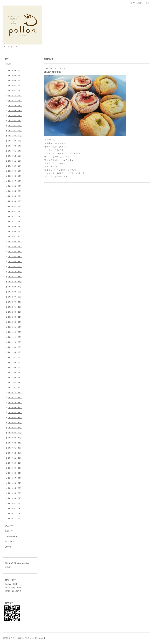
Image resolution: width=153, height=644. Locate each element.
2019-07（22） (15, 478)
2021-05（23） (15, 367)
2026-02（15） (15, 85)
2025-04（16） (15, 136)
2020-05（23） (15, 428)
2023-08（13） (15, 231)
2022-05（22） (15, 307)
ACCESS (9, 542)
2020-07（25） (15, 418)
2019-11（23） (15, 458)
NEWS (8, 64)
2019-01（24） (15, 508)
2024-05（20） (15, 191)
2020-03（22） (15, 438)
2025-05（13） (15, 131)
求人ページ (10, 526)
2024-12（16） (15, 156)
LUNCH (9, 547)
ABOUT (9, 531)
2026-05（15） (15, 70)
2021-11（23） (15, 337)
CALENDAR (11, 537)
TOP (7, 59)
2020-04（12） (15, 433)
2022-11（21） (15, 277)
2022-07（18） (15, 297)
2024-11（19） (15, 161)
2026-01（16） (15, 90)
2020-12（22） (15, 392)
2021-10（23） (15, 342)
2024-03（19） (15, 201)
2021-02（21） (15, 382)
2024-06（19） (15, 186)
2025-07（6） (15, 121)
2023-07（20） (15, 236)
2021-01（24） (15, 387)
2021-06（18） (15, 362)
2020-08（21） (15, 413)
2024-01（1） (15, 211)
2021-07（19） (15, 357)
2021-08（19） (15, 352)
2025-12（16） (15, 95)
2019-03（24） (15, 498)
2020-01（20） (15, 448)
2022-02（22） (15, 322)
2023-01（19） (15, 267)
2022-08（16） (15, 292)
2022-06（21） (15, 302)
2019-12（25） (15, 453)
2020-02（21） (15, 443)
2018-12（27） (15, 513)
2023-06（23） (15, 241)
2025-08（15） (15, 116)
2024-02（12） (15, 206)
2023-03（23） (15, 257)
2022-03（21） (15, 317)
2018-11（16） (15, 518)
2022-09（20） (15, 287)
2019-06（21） (15, 483)
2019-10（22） (15, 463)
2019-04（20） (15, 493)
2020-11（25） (15, 398)
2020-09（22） (15, 408)
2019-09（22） (15, 468)
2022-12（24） (15, 272)
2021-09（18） (15, 347)
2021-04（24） (15, 372)
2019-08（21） (15, 473)
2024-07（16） (15, 181)
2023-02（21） (15, 262)
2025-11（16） (15, 101)
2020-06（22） (15, 423)
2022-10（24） (15, 282)
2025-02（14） (15, 146)
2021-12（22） (15, 332)
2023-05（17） (15, 246)
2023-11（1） (15, 221)
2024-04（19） (15, 196)
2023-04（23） (15, 252)
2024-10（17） (15, 166)
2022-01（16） (15, 327)
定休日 (8, 567)
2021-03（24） (15, 377)
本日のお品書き (53, 72)
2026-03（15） (15, 80)
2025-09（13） (15, 111)
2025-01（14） (15, 151)
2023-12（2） (15, 216)
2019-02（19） (15, 503)
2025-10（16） (15, 106)
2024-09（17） (15, 171)
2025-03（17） (15, 141)
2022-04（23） (15, 312)
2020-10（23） (15, 403)
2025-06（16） (15, 126)
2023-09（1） (15, 226)
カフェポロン (17, 638)
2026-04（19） (15, 75)
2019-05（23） (15, 488)
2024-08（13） (15, 176)
